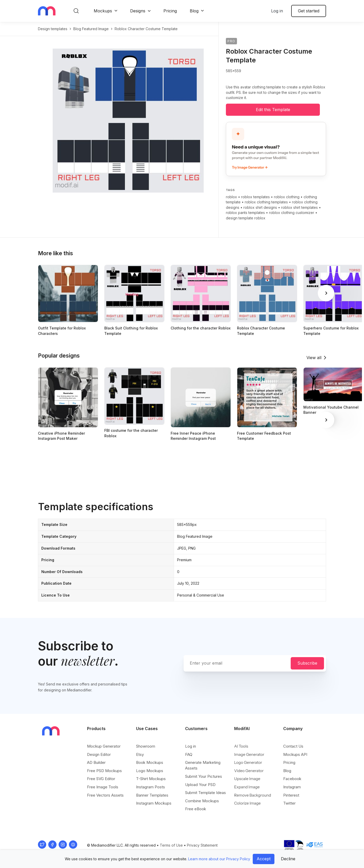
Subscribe (307, 663)
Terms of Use (171, 845)
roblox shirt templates (299, 207)
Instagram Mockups (154, 803)
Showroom (146, 746)
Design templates (53, 29)
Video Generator (249, 771)
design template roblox (246, 218)
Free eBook (196, 809)
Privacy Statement (202, 845)
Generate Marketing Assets (203, 765)
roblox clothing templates (266, 202)
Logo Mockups (150, 771)
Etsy (140, 754)
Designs (138, 11)
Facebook (292, 779)
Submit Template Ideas (205, 793)
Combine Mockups (202, 801)
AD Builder (96, 762)
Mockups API (295, 754)
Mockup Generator (104, 746)
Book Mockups (150, 762)
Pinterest (291, 795)
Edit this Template (273, 110)
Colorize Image (247, 803)
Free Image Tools (103, 787)
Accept (264, 859)
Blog (194, 11)
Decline (288, 859)
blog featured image (91, 29)
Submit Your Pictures (204, 776)
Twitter (289, 803)
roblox (231, 197)
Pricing (170, 11)
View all (314, 358)
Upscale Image (247, 779)
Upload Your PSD (200, 785)
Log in (277, 11)
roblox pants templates (245, 213)
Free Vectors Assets (105, 795)
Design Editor (99, 754)
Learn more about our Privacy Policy (219, 859)
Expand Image (247, 787)
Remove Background (253, 795)
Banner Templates (152, 795)
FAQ (189, 754)
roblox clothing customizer (292, 213)
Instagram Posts (151, 787)
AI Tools (241, 746)
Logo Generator (248, 762)
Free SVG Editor (101, 779)
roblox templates (255, 197)
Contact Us (293, 746)
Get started (309, 11)
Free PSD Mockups (104, 771)
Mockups (103, 11)
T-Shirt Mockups (151, 779)
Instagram (292, 787)
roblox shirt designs (260, 207)
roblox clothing (287, 197)
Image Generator (249, 754)
